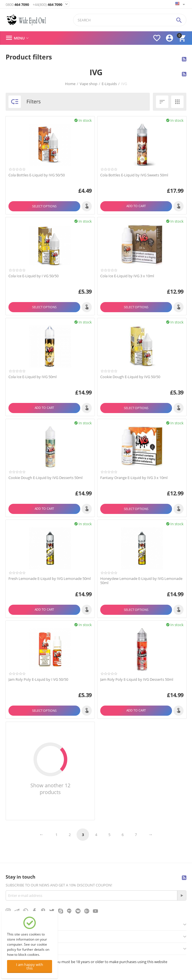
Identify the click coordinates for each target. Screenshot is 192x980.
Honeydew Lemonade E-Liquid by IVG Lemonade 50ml (141, 581)
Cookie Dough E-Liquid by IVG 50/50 (130, 377)
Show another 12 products (50, 789)
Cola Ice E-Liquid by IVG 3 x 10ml (127, 276)
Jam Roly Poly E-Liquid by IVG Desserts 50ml (137, 680)
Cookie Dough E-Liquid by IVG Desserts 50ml (45, 478)
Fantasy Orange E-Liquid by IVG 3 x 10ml (134, 478)
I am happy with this (30, 966)
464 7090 (17, 5)
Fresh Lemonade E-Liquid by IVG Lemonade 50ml (50, 579)
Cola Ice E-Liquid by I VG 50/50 (34, 276)
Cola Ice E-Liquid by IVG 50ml (33, 377)
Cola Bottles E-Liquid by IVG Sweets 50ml (134, 175)
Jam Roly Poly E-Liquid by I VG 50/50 (38, 680)
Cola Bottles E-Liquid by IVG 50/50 (37, 175)
